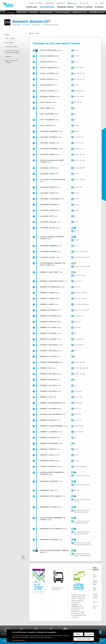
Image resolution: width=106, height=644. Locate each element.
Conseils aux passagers (63, 12)
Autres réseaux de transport (11, 61)
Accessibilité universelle (97, 12)
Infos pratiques (47, 7)
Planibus (8, 56)
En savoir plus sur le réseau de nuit (57, 589)
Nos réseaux (11, 12)
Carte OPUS (95, 576)
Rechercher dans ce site (81, 3)
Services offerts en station (95, 583)
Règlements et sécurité (80, 12)
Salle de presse (50, 3)
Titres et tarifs (33, 12)
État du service (22, 12)
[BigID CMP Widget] (53, 636)
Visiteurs (95, 602)
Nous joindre (39, 3)
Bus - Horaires (37, 25)
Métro (7, 34)
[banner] (9, 5)
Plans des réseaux (12, 47)
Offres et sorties (84, 7)
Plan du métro (95, 607)
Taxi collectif (9, 43)
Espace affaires (60, 3)
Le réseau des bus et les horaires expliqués (13, 52)
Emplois (32, 3)
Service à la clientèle (47, 12)
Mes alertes (72, 3)
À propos (99, 7)
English (102, 3)
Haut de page (23, 557)
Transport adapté (65, 7)
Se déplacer (32, 7)
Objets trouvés (95, 589)
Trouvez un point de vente (95, 596)
